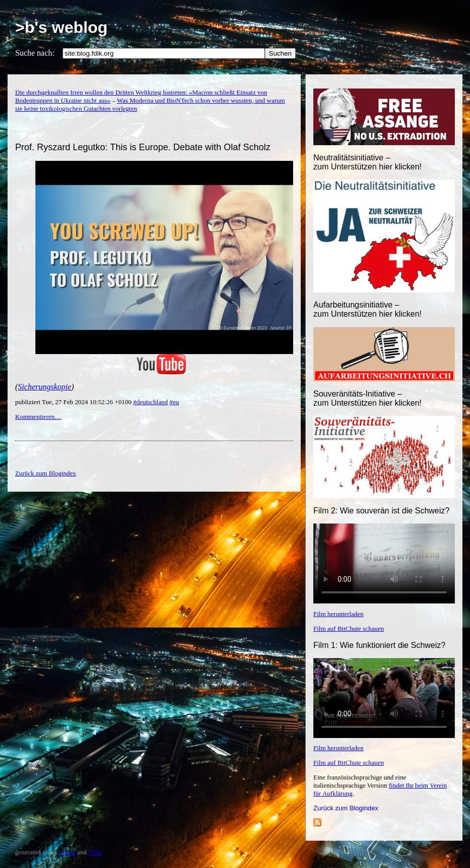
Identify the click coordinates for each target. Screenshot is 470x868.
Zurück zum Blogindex (346, 808)
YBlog (67, 852)
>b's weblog (61, 27)
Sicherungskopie (44, 387)
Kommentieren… (38, 417)
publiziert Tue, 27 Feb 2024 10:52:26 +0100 (74, 402)
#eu (174, 402)
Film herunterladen (338, 614)
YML (95, 852)
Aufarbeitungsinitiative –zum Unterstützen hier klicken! (367, 309)
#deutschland (150, 402)
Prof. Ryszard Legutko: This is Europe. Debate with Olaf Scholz (143, 147)
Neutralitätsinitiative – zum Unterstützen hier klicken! (367, 162)
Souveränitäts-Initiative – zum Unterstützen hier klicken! (367, 398)
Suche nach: (35, 53)
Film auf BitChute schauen (349, 628)
